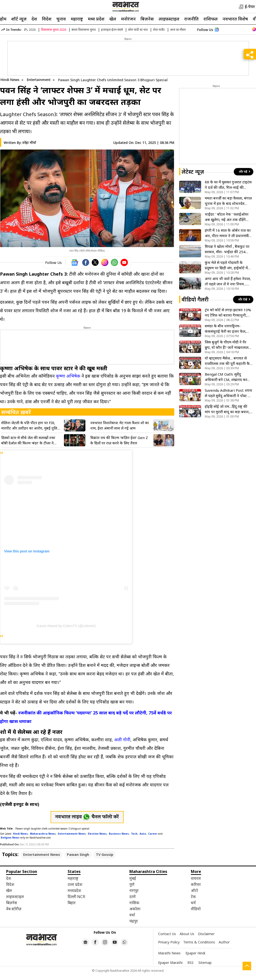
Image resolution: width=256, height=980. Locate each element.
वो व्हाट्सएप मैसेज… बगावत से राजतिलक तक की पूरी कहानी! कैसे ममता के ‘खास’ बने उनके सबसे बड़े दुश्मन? (228, 361)
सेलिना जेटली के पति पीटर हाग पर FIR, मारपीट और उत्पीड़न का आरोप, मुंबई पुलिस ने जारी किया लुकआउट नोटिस (30, 425)
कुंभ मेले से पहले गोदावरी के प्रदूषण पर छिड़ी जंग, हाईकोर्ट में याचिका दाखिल (226, 265)
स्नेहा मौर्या (29, 143)
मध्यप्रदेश (74, 890)
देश (34, 19)
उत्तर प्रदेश (75, 884)
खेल (113, 19)
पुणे (132, 884)
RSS (190, 963)
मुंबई (133, 878)
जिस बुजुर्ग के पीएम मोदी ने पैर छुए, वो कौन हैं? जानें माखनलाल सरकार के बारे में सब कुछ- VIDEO (229, 345)
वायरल (196, 878)
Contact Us (167, 934)
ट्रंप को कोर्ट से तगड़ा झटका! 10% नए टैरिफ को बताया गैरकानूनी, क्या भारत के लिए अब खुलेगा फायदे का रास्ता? (228, 313)
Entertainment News (42, 855)
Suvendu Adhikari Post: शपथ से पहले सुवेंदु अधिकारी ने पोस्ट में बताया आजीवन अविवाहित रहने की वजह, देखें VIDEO (228, 393)
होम (3, 19)
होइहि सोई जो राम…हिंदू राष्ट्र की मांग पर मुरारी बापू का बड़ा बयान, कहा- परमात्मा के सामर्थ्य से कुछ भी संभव (227, 409)
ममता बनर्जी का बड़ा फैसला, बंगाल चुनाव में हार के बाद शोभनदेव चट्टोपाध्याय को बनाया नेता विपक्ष (228, 201)
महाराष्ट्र (77, 19)
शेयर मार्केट (159, 30)
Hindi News (10, 80)
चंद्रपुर (134, 921)
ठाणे (133, 897)
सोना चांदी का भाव (138, 30)
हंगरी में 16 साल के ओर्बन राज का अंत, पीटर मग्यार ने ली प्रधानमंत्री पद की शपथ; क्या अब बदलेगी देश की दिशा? (228, 233)
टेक (193, 897)
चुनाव (61, 19)
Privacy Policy (169, 942)
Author (224, 942)
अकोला (135, 909)
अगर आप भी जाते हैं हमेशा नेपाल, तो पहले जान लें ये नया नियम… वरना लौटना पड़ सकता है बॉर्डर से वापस (228, 281)
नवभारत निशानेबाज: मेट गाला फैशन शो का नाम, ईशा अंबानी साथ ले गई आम (120, 425)
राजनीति (191, 19)
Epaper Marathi (170, 963)
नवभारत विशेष (235, 19)
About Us (187, 934)
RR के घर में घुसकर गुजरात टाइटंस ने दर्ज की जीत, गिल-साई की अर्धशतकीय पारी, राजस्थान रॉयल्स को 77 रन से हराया (228, 185)
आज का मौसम (178, 30)
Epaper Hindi (195, 953)
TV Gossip (105, 855)
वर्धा (132, 915)
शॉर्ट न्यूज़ (19, 19)
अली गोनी (122, 740)
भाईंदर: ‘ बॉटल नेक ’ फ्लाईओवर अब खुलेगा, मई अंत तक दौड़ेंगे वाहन (227, 217)
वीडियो (196, 909)
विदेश (47, 19)
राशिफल (211, 19)
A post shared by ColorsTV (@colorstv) (66, 626)
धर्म (193, 903)
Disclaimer (206, 934)
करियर (196, 884)
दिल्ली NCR (76, 897)
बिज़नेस (147, 19)
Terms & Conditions (199, 942)
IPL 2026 (30, 30)
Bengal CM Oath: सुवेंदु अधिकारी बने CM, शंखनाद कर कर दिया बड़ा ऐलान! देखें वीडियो (226, 377)
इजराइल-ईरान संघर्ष (112, 30)
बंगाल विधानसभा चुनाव (84, 30)
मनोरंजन (128, 19)
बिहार (72, 903)
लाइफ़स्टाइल (169, 19)
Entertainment (39, 80)
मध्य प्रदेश (96, 19)
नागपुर (134, 890)
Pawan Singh (78, 855)
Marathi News (169, 953)
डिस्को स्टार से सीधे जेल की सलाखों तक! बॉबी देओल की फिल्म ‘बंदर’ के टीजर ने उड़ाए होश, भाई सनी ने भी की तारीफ (28, 440)
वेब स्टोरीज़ (14, 909)
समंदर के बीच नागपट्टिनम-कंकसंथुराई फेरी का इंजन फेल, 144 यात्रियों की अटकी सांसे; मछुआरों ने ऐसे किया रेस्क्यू (225, 329)
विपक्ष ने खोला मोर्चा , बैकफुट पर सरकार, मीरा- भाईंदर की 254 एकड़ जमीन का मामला (227, 249)
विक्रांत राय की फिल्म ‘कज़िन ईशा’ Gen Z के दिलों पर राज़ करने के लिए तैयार (119, 440)
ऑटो (194, 890)
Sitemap (205, 963)
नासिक (134, 903)
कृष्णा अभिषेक (68, 376)
